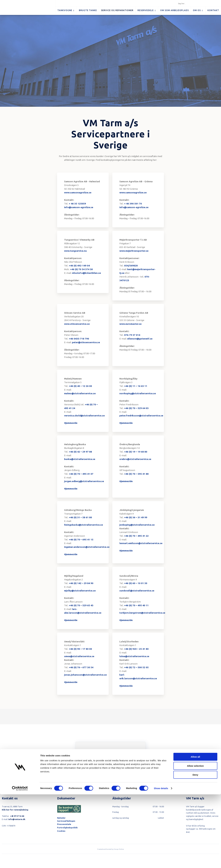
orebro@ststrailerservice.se (135, 459)
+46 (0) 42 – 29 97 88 (80, 452)
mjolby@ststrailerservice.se (80, 591)
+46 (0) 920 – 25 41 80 (136, 649)
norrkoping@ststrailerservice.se (138, 393)
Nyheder (61, 818)
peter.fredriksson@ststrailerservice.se (141, 416)
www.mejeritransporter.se (134, 251)
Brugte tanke (88, 10)
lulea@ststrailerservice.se (134, 656)
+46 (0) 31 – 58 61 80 (80, 517)
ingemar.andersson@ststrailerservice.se (87, 547)
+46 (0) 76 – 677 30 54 (81, 667)
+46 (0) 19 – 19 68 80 (136, 452)
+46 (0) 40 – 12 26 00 (80, 386)
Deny (195, 848)
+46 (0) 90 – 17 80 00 (80, 649)
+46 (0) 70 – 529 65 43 (81, 605)
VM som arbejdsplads (174, 10)
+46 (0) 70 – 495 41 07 (81, 474)
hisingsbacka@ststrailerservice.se (83, 525)
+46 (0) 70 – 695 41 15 (81, 540)
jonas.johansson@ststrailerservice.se (85, 675)
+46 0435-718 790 (79, 339)
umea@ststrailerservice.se (79, 656)
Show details (161, 862)
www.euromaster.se (130, 324)
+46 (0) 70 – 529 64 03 (136, 408)
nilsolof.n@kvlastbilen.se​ (86, 273)
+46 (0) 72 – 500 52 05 (136, 667)
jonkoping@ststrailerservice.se (137, 525)
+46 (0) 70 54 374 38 (81, 269)
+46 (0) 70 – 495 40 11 (136, 605)
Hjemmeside (71, 423)
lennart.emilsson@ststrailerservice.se (141, 543)
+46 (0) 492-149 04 (79, 266)
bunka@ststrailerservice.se (80, 459)
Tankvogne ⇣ (66, 10)
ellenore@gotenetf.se (140, 339)
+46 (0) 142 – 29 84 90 (81, 583)
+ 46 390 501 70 (133, 204)
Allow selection (195, 839)
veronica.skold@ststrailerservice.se (84, 416)
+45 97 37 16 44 (17, 816)
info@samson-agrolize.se (79, 207)
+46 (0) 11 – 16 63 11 (136, 386)
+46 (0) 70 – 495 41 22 (136, 536)
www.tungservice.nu (75, 251)
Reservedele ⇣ (147, 10)
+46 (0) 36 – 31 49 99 (136, 517)
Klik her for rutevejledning (15, 810)
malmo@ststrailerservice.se (80, 393)
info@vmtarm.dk (17, 819)
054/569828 (131, 266)
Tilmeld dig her (110, 773)
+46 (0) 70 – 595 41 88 (136, 474)
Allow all (195, 830)
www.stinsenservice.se (77, 324)
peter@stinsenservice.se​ (86, 342)
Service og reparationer (117, 10)
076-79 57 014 (132, 335)
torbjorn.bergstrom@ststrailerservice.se (142, 613)
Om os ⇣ (198, 10)
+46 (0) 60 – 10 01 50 (136, 583)
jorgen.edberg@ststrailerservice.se (84, 481)
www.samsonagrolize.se (78, 193)
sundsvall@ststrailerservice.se (137, 591)
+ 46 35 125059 (77, 204)
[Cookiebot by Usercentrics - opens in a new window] (20, 862)
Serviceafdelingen (66, 821)
